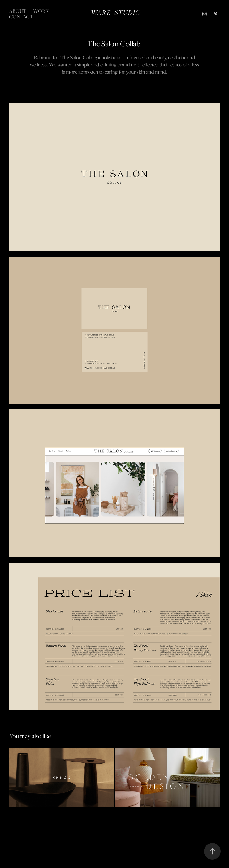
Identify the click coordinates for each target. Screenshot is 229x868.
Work (41, 11)
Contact (21, 17)
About (18, 11)
